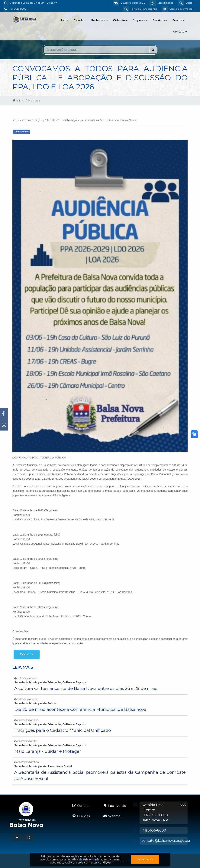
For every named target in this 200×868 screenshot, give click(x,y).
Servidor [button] (180, 20)
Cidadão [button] (120, 20)
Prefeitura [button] (100, 20)
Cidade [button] (80, 20)
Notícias (34, 100)
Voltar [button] (26, 654)
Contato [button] (180, 32)
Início (18, 100)
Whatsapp (57, 133)
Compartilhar (22, 132)
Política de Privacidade (84, 859)
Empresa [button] (140, 20)
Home (64, 20)
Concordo (145, 859)
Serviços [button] (160, 20)
